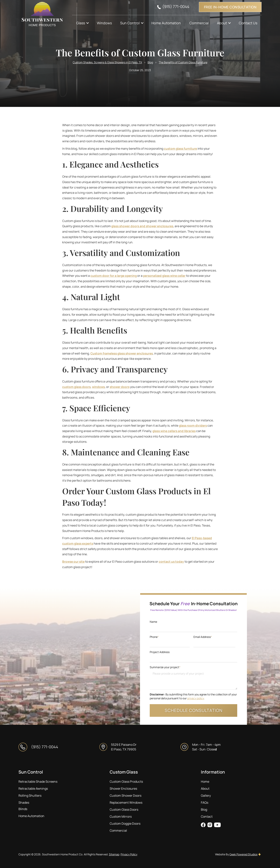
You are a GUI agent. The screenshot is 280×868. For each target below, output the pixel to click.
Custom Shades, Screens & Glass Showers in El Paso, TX (107, 62)
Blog (150, 62)
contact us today (171, 562)
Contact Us (248, 23)
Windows (104, 23)
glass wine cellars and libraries (174, 431)
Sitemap (114, 854)
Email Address (203, 637)
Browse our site (73, 562)
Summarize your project (165, 667)
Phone (154, 637)
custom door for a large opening (114, 276)
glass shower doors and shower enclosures (142, 226)
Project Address (160, 652)
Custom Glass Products (126, 782)
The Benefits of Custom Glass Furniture (183, 62)
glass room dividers (193, 426)
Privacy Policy (129, 854)
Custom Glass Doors (124, 809)
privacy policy (196, 698)
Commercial (199, 23)
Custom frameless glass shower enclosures (122, 353)
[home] (45, 15)
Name (153, 622)
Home (205, 782)
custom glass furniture (180, 149)
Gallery (206, 796)
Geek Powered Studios (243, 854)
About (205, 789)
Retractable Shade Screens (38, 782)
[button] (82, 23)
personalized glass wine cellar (164, 276)
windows (98, 387)
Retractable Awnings (33, 789)
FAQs (205, 803)
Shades (24, 803)
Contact (207, 816)
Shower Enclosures (123, 789)
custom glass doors (76, 387)
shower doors (120, 387)
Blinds (23, 809)
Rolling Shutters (30, 796)
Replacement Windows (126, 803)
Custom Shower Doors (126, 796)
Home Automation (166, 23)
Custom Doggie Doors (125, 823)
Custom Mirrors (121, 816)
